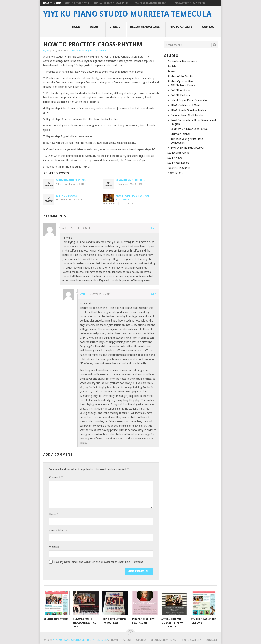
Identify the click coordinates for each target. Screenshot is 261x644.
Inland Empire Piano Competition (189, 100)
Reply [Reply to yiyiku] (153, 294)
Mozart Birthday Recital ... (192, 3)
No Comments (64, 200)
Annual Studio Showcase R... (112, 3)
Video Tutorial (175, 173)
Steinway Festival (180, 134)
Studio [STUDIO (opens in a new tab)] (115, 27)
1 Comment (62, 184)
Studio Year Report (178, 163)
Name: (54, 514)
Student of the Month (180, 76)
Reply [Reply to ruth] (153, 228)
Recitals (172, 66)
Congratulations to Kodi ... (152, 3)
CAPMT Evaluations (182, 95)
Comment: (56, 477)
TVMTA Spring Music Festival (187, 148)
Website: (54, 547)
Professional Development (182, 61)
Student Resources (178, 153)
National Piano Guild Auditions (188, 115)
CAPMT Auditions (181, 90)
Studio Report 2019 (77, 3)
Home (76, 27)
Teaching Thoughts (82, 51)
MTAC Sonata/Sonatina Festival (189, 110)
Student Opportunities (180, 81)
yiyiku (46, 51)
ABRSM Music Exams (183, 85)
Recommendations (145, 27)
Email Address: (58, 530)
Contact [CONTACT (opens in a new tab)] (209, 27)
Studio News (175, 158)
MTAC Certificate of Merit (185, 105)
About (95, 27)
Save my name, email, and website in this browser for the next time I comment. (99, 562)
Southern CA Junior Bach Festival (189, 129)
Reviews (172, 71)
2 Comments (102, 51)
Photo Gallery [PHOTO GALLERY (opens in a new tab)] (181, 27)
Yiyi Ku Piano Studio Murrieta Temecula (127, 14)
